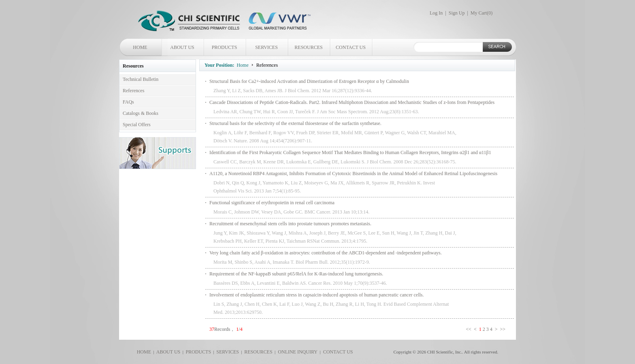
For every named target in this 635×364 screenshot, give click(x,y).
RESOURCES (308, 47)
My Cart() (482, 13)
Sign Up (457, 13)
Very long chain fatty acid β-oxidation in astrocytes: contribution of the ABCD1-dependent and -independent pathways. (326, 253)
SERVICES (266, 47)
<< (469, 329)
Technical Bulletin (141, 79)
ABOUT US (182, 47)
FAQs (128, 102)
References (133, 91)
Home (242, 65)
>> (503, 329)
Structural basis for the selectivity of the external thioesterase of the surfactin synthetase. (295, 123)
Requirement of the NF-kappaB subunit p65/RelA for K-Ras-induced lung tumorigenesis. (296, 274)
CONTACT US (351, 47)
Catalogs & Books (141, 113)
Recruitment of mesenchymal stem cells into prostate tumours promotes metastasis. (290, 224)
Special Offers (137, 125)
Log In (436, 13)
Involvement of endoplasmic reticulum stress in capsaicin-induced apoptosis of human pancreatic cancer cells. (316, 295)
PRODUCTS (225, 47)
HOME (140, 47)
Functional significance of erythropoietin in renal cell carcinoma (272, 203)
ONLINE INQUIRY (296, 352)
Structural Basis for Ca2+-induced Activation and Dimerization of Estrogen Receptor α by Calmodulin (309, 81)
